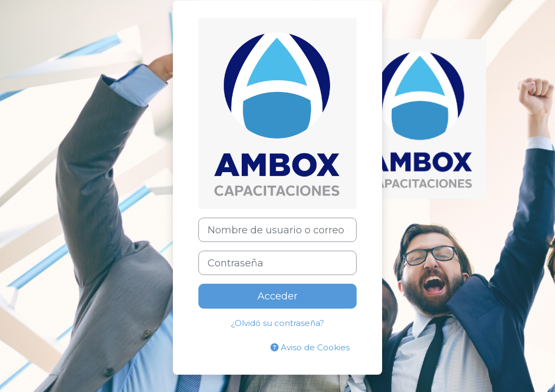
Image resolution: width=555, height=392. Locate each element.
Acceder (277, 296)
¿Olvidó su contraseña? (277, 323)
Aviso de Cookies (310, 348)
